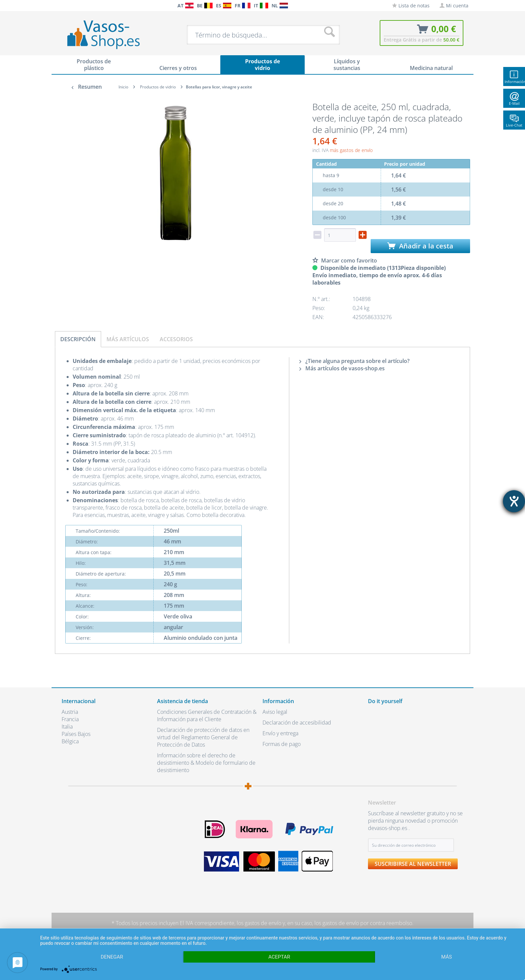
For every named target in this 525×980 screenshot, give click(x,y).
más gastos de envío (351, 150)
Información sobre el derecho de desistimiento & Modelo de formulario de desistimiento (206, 763)
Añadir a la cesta (420, 246)
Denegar (112, 957)
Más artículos (128, 339)
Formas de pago (282, 744)
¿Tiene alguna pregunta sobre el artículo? (354, 361)
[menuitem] (65, 6)
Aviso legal (275, 712)
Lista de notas (411, 6)
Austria (70, 712)
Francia (70, 719)
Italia (67, 727)
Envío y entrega (280, 733)
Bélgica (70, 741)
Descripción (78, 339)
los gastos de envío (259, 923)
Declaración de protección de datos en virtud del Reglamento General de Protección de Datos (203, 737)
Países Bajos (76, 734)
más (447, 957)
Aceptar (279, 957)
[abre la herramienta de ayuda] (514, 501)
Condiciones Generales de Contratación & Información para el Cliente (207, 715)
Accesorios (176, 339)
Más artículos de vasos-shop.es (342, 368)
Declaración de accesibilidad (297, 723)
